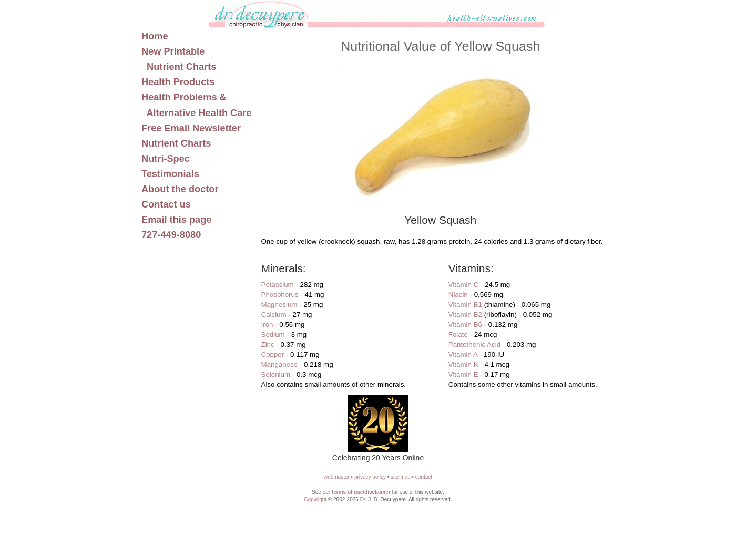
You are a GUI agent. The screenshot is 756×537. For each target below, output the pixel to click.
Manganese (280, 364)
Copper (273, 354)
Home (155, 36)
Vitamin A (463, 354)
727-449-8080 (171, 235)
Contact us (166, 204)
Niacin (458, 295)
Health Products (178, 82)
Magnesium (279, 304)
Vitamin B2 (465, 314)
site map (401, 477)
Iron (267, 324)
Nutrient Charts (176, 143)
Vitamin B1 (465, 304)
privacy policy (370, 477)
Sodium (273, 334)
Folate (458, 334)
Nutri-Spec (166, 159)
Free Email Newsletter (191, 128)
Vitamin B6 (465, 324)
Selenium (276, 374)
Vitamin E (463, 374)
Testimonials (170, 174)
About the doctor (180, 189)
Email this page (176, 220)
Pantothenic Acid (474, 344)
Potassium (278, 285)
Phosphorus (280, 295)
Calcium (274, 314)
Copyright (315, 499)
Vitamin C (464, 285)
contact (424, 477)
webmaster (337, 477)
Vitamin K (463, 364)
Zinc (268, 344)
